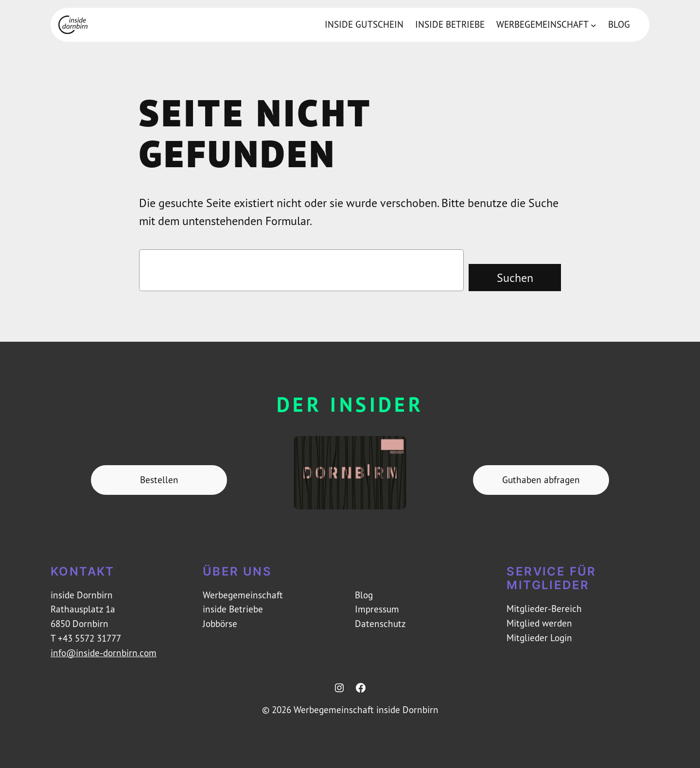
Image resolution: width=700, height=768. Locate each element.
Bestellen (159, 480)
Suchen (515, 278)
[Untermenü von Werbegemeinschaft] (594, 25)
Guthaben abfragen (541, 480)
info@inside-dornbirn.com (104, 653)
